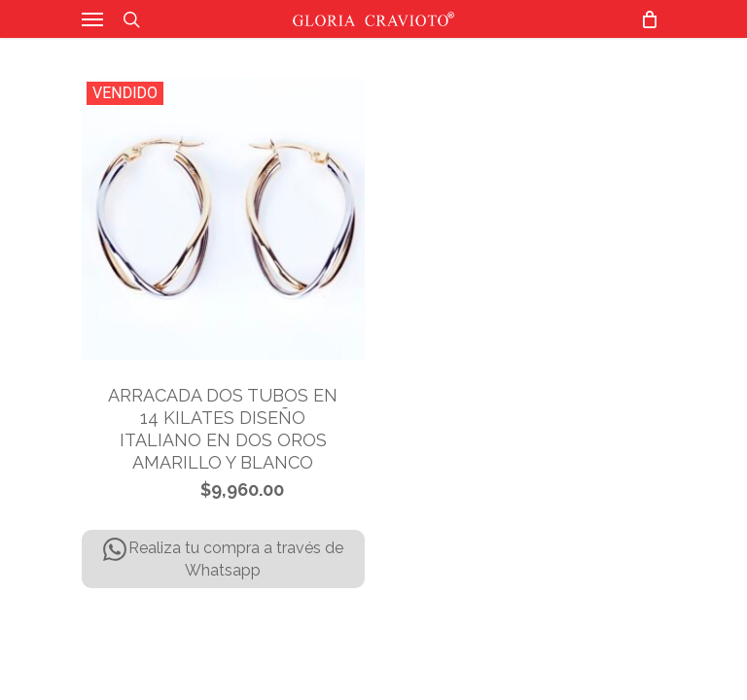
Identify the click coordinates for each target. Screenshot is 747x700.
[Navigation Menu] (92, 19)
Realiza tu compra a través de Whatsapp (223, 559)
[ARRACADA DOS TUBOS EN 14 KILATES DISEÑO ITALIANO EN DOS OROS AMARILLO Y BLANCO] (223, 218)
